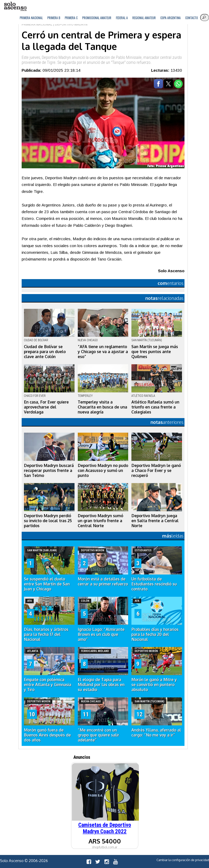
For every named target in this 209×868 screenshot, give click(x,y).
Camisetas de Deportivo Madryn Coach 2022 (105, 828)
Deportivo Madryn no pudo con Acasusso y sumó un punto (103, 470)
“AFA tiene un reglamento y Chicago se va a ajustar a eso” (103, 352)
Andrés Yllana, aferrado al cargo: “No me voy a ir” (156, 732)
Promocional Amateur (97, 18)
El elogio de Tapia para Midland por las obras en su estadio (101, 685)
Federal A (122, 18)
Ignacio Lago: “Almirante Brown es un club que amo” (101, 634)
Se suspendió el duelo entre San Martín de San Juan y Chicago (47, 584)
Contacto (192, 18)
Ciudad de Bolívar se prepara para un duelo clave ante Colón (45, 352)
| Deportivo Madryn (70, 24)
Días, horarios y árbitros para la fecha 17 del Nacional (46, 634)
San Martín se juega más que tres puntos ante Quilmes (155, 352)
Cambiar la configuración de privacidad (183, 860)
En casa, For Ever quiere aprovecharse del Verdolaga (46, 407)
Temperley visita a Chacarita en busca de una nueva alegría (102, 407)
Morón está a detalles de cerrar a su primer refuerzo (103, 581)
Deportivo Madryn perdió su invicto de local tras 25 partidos (48, 521)
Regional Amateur (144, 18)
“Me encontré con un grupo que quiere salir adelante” (98, 735)
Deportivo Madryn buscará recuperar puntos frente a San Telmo (49, 470)
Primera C (71, 18)
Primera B (54, 18)
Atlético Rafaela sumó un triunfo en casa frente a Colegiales (155, 407)
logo (15, 6)
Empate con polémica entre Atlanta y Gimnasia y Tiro (48, 685)
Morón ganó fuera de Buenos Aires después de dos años (47, 735)
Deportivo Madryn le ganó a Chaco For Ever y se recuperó (156, 470)
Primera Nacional (31, 18)
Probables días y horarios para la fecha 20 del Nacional (155, 634)
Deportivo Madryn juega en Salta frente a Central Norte (155, 521)
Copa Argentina (170, 18)
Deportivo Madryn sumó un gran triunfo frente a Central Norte (100, 521)
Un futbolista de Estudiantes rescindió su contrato (154, 584)
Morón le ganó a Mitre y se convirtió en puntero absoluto (154, 685)
